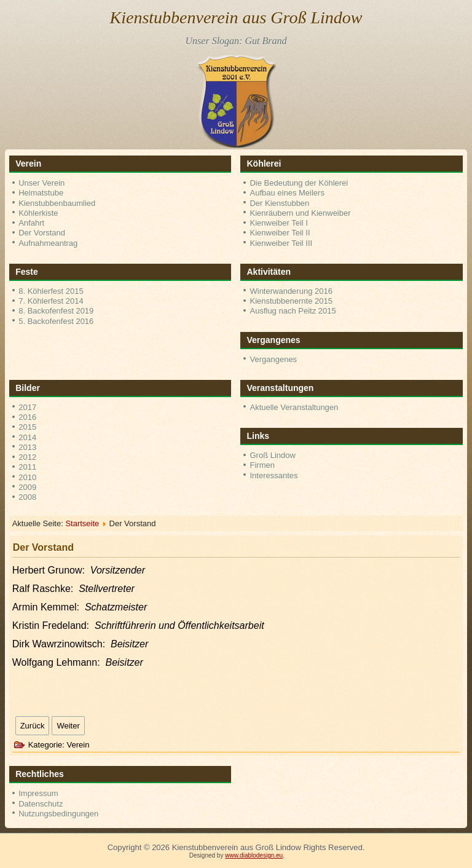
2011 (27, 467)
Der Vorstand (42, 233)
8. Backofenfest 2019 (56, 311)
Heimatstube (41, 193)
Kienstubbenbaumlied (57, 203)
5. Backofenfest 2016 (56, 321)
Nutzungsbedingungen (58, 814)
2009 (27, 487)
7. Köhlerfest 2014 (51, 301)
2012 (27, 457)
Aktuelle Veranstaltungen (294, 407)
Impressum (38, 793)
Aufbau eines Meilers (287, 193)
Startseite (82, 523)
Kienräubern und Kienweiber (300, 213)
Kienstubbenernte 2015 (291, 301)
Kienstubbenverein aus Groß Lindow (236, 18)
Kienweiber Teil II (280, 233)
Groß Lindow (272, 455)
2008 (27, 497)
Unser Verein (41, 183)
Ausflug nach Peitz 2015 (293, 311)
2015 (27, 427)
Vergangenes (273, 359)
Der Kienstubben (279, 203)
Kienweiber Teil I (278, 223)
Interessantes (273, 475)
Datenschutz (41, 804)
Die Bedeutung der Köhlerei (299, 183)
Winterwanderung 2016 (291, 291)
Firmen (262, 465)
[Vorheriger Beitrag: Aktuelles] (33, 726)
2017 (27, 407)
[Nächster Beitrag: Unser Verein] (68, 726)
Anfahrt (31, 223)
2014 (27, 437)
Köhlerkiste (38, 213)
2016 (27, 417)
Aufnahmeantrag (48, 243)
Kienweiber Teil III (281, 243)
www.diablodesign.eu (254, 855)
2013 (27, 447)
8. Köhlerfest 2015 (51, 291)
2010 (27, 477)
